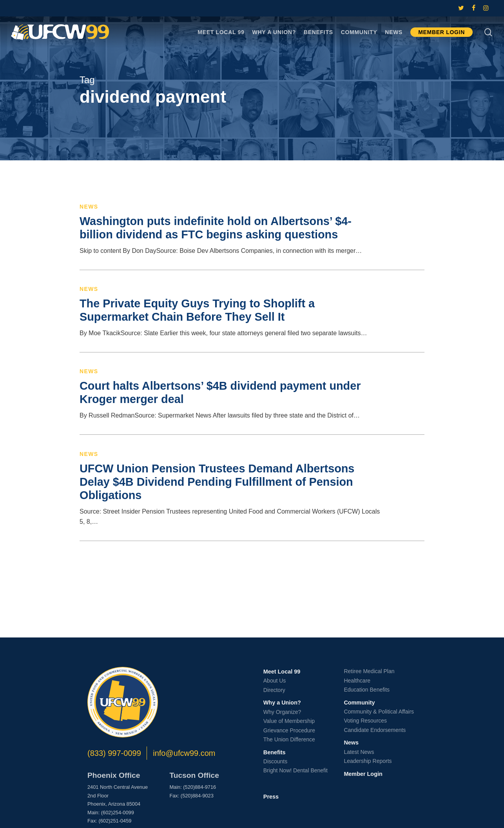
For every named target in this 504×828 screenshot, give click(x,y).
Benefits (275, 752)
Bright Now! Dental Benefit (296, 770)
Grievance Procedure (289, 730)
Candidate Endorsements (375, 730)
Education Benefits (367, 690)
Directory (274, 690)
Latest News (359, 752)
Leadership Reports (368, 761)
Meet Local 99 (282, 672)
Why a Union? (282, 703)
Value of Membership (289, 721)
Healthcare (357, 681)
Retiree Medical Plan (369, 671)
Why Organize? (282, 712)
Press (271, 797)
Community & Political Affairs (379, 712)
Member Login (363, 774)
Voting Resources (365, 721)
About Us (275, 681)
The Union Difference (289, 739)
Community (359, 703)
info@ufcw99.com (184, 753)
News (89, 207)
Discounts (275, 761)
